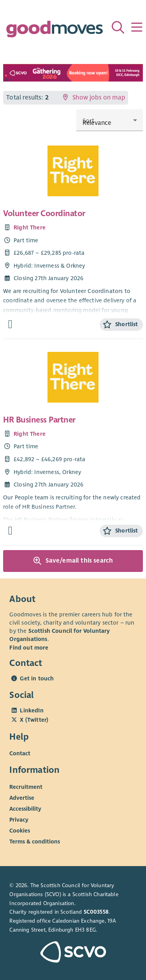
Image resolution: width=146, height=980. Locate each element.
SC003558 (96, 912)
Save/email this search (73, 561)
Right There (30, 227)
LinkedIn (32, 710)
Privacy (19, 820)
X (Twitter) (34, 720)
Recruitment (26, 787)
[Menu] (137, 27)
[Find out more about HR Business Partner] (10, 531)
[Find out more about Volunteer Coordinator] (10, 324)
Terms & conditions (35, 842)
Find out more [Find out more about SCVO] (29, 648)
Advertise (22, 798)
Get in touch (37, 678)
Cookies (20, 831)
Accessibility (25, 809)
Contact (20, 753)
